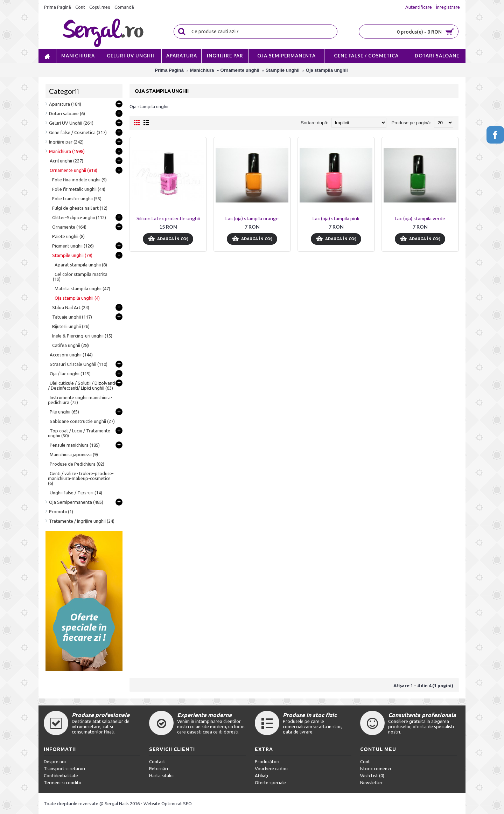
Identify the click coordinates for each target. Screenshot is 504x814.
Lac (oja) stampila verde (420, 218)
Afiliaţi (261, 775)
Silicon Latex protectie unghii (168, 218)
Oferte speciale (270, 782)
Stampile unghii (283, 70)
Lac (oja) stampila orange (252, 218)
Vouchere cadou (271, 768)
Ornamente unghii (240, 70)
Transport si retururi (64, 768)
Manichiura (202, 70)
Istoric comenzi (376, 768)
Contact (157, 761)
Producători (267, 761)
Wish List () (372, 775)
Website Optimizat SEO (168, 803)
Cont (365, 761)
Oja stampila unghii (327, 70)
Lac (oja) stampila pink (336, 218)
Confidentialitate (61, 775)
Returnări (159, 768)
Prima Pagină (169, 70)
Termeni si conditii (62, 782)
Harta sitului (161, 775)
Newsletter (371, 782)
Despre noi (55, 761)
